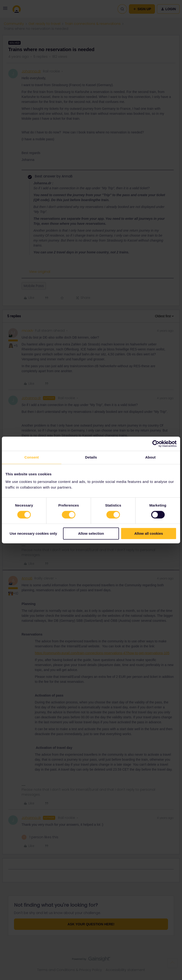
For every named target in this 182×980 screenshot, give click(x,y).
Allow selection (91, 534)
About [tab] (150, 457)
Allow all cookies (149, 534)
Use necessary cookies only (33, 534)
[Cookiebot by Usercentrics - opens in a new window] (156, 444)
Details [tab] (91, 457)
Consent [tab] (32, 457)
